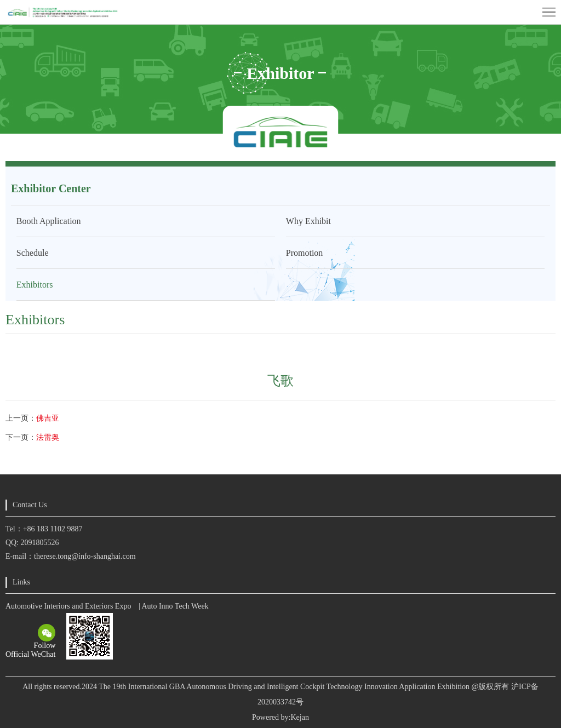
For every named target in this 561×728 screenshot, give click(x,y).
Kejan (299, 717)
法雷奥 (48, 437)
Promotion (305, 253)
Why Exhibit (308, 221)
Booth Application (49, 221)
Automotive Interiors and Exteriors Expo (68, 606)
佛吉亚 (48, 418)
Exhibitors (35, 285)
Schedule (33, 253)
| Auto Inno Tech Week (174, 606)
